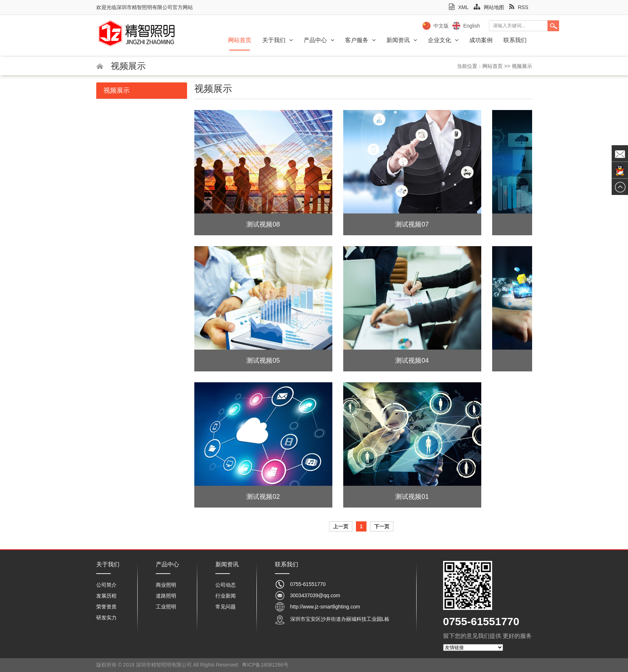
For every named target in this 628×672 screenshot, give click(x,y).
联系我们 (515, 40)
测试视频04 (412, 361)
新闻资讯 (402, 40)
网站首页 (240, 40)
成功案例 (481, 40)
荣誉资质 (106, 607)
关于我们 (277, 40)
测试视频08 (263, 224)
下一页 (382, 526)
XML (459, 7)
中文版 (500, 26)
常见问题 (226, 607)
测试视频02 (263, 497)
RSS (519, 7)
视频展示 (522, 66)
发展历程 (106, 596)
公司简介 (106, 585)
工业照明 (166, 607)
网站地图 (489, 7)
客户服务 (360, 40)
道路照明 (166, 596)
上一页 (341, 526)
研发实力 (106, 618)
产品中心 (319, 40)
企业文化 (443, 40)
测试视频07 (412, 224)
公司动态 (226, 585)
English (530, 26)
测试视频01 (412, 497)
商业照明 (166, 585)
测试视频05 (263, 361)
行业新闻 (226, 596)
